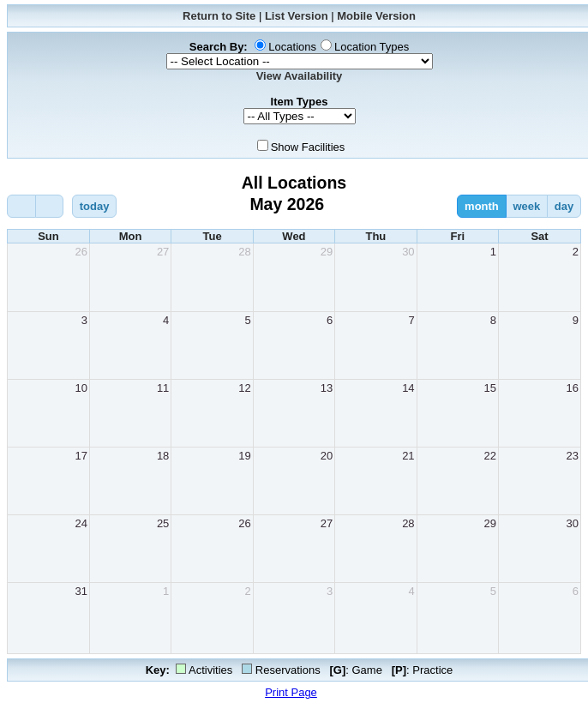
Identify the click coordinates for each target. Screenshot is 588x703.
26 (81, 252)
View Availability (300, 76)
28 (244, 252)
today (95, 206)
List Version (297, 16)
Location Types (372, 47)
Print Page (291, 692)
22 (490, 456)
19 (244, 456)
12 (244, 388)
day (564, 206)
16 (573, 388)
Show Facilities (308, 147)
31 (81, 591)
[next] (50, 206)
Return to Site (219, 16)
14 (408, 388)
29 (327, 252)
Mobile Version (376, 16)
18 (163, 456)
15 (490, 388)
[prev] (21, 206)
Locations (292, 47)
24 (81, 523)
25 (163, 523)
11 (163, 388)
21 (408, 456)
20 (327, 456)
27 (163, 252)
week (526, 206)
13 (327, 388)
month (482, 206)
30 (408, 252)
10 (81, 388)
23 (573, 456)
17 (81, 456)
